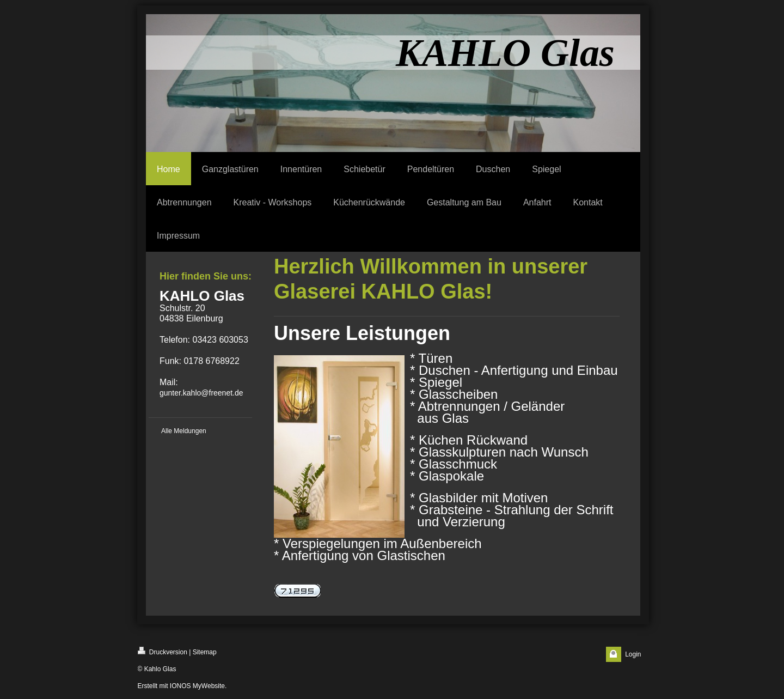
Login (633, 654)
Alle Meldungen (184, 431)
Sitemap (205, 652)
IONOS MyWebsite (197, 686)
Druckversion (163, 651)
